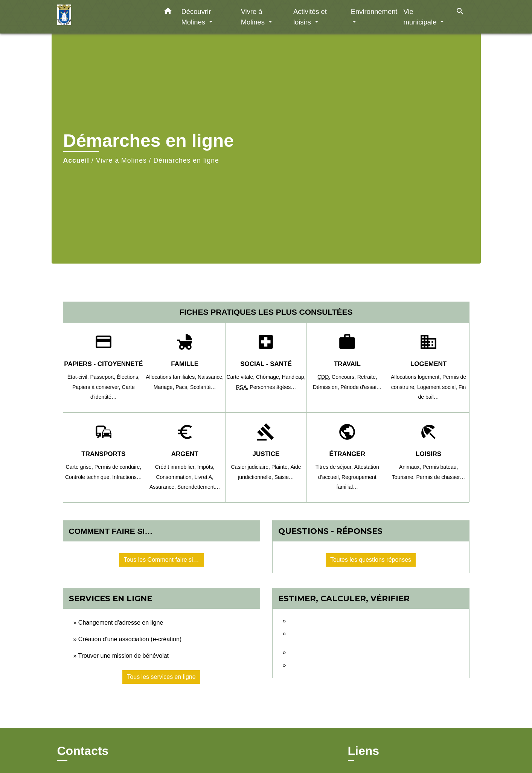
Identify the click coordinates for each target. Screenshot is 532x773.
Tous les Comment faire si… (161, 560)
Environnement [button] (374, 11)
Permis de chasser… (441, 477)
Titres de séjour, (335, 467)
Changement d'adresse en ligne (121, 623)
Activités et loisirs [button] (310, 17)
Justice (266, 454)
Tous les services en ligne (161, 677)
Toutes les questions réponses (371, 560)
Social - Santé (266, 364)
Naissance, (211, 377)
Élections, (128, 377)
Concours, (345, 377)
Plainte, (281, 467)
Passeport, (103, 377)
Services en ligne (111, 598)
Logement (428, 364)
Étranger (347, 454)
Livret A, (204, 477)
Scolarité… (203, 387)
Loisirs (428, 454)
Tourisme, (404, 477)
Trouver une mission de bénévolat (123, 656)
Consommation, (175, 477)
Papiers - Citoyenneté (103, 364)
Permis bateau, (440, 467)
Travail (347, 364)
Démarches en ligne (186, 160)
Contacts (83, 751)
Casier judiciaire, (251, 467)
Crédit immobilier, (176, 467)
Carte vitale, (241, 377)
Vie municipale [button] (421, 17)
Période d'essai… (361, 387)
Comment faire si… (111, 531)
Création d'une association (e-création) (130, 639)
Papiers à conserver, (97, 387)
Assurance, (163, 487)
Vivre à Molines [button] (254, 17)
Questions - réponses (330, 531)
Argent (185, 454)
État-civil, (79, 377)
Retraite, (367, 377)
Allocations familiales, (172, 377)
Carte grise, (80, 467)
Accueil (76, 160)
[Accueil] (104, 17)
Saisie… (284, 477)
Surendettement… (199, 487)
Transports (103, 454)
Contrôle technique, (89, 477)
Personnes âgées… (273, 387)
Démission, (327, 387)
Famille (185, 364)
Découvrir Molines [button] (196, 17)
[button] (168, 12)
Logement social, (438, 387)
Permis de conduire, (118, 467)
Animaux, (411, 467)
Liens (364, 751)
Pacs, (183, 387)
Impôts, (206, 467)
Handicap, (294, 377)
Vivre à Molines (121, 160)
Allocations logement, (417, 377)
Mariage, (165, 387)
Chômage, (269, 377)
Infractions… (127, 477)
